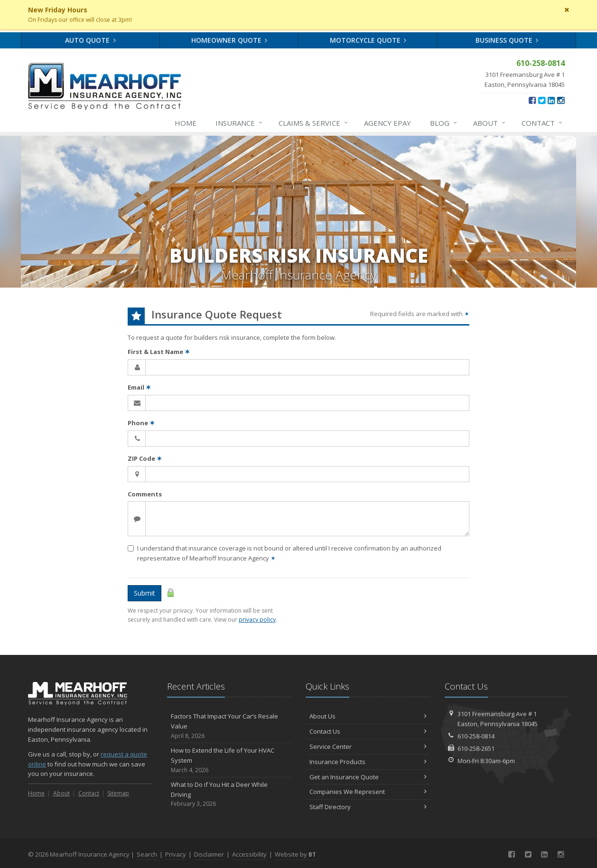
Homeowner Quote (229, 40)
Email (139, 387)
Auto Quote (90, 40)
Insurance (239, 123)
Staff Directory (368, 807)
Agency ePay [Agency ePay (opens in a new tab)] (387, 123)
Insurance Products (368, 762)
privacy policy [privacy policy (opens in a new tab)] (257, 620)
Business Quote (507, 40)
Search (147, 854)
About (490, 123)
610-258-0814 (476, 736)
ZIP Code (145, 458)
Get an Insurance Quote (368, 777)
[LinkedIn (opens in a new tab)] (551, 100)
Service (314, 123)
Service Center (368, 747)
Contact (542, 123)
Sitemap (118, 793)
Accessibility (249, 854)
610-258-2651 (476, 748)
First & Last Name (159, 352)
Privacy (176, 854)
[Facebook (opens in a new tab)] (532, 100)
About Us (368, 716)
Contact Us (368, 731)
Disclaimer (209, 854)
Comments (145, 494)
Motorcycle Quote (368, 40)
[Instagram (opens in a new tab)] (561, 100)
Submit (145, 593)
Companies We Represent (368, 792)
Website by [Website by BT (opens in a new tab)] (295, 854)
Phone (141, 423)
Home (186, 123)
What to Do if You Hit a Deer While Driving (229, 794)
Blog (444, 123)
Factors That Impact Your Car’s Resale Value (229, 726)
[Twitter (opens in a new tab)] (542, 100)
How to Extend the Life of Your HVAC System (229, 760)
